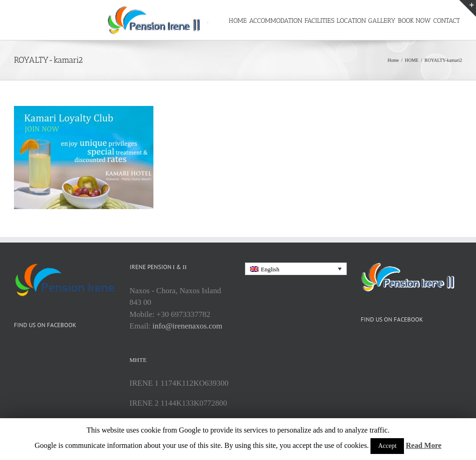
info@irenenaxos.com (187, 355)
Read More (424, 445)
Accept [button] (387, 446)
